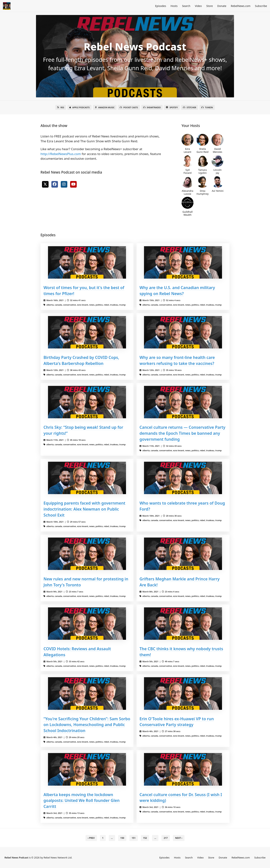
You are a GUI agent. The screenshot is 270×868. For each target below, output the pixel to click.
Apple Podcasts (79, 107)
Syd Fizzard (187, 165)
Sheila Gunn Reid (202, 144)
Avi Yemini (218, 184)
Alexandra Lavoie (187, 186)
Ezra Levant (187, 144)
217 (166, 838)
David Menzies (217, 144)
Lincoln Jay (217, 165)
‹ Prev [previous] (91, 838)
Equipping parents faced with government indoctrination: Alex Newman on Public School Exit (84, 509)
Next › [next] (179, 838)
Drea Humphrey (203, 186)
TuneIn (207, 107)
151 (134, 838)
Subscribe (261, 6)
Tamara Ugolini (202, 165)
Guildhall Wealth (187, 207)
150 (122, 838)
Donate (222, 6)
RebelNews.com (241, 6)
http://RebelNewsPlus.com (61, 154)
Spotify (172, 107)
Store (210, 6)
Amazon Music (105, 107)
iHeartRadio (152, 107)
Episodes (160, 6)
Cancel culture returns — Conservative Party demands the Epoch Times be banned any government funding (182, 433)
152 (145, 838)
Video (198, 6)
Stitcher (190, 107)
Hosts (174, 6)
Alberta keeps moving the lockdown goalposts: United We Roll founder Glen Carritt (82, 801)
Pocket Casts (129, 107)
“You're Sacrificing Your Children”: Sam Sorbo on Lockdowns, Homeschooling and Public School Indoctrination (87, 725)
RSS (61, 107)
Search (186, 6)
